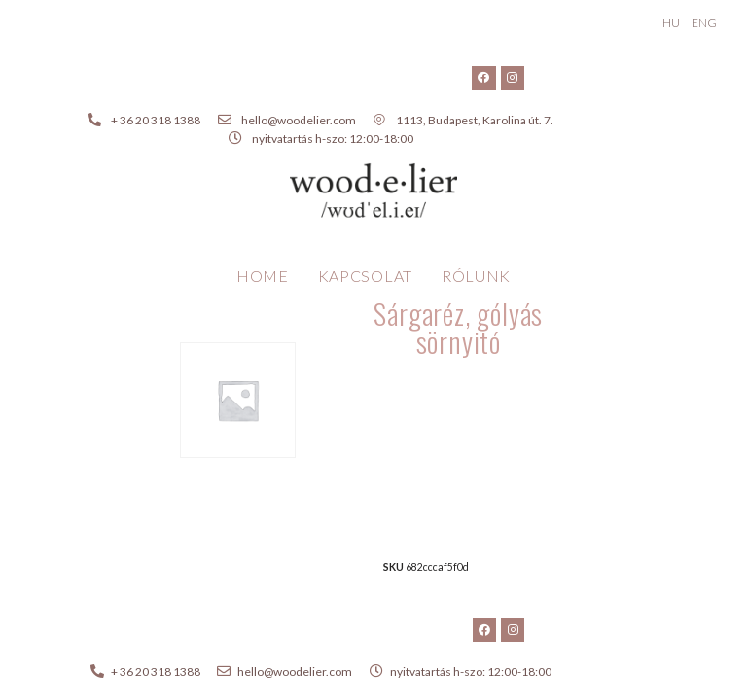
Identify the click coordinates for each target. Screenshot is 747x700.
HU (671, 23)
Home (263, 276)
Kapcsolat (365, 276)
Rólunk (476, 276)
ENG (704, 23)
